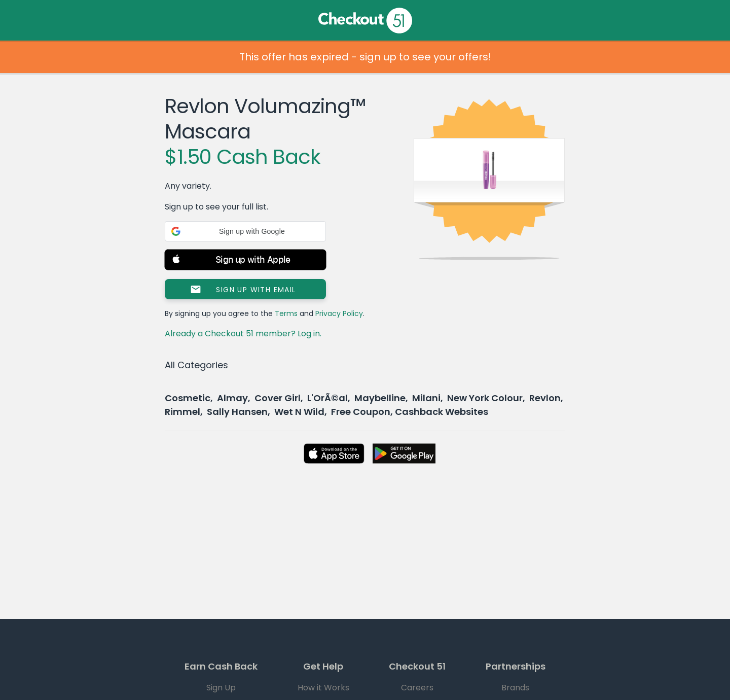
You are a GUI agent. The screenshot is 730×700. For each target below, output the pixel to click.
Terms (286, 313)
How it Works (323, 688)
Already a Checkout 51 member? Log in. (243, 334)
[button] (245, 231)
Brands (515, 688)
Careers (417, 688)
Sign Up (221, 688)
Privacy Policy (339, 313)
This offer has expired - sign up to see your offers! (365, 57)
